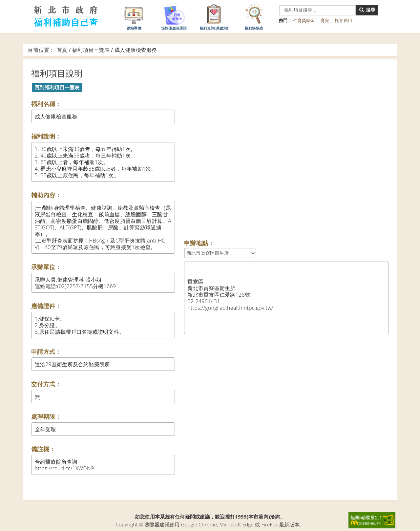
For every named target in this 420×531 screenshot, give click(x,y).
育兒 (325, 20)
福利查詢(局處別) (214, 16)
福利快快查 (254, 16)
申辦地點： (199, 243)
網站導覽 (134, 16)
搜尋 (367, 10)
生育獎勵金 (304, 20)
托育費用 (343, 20)
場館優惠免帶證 (174, 16)
